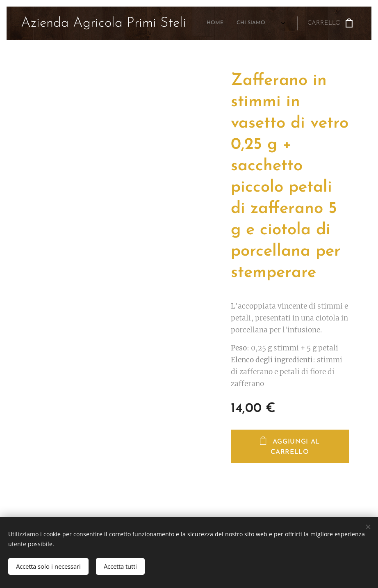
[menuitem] (211, 23)
